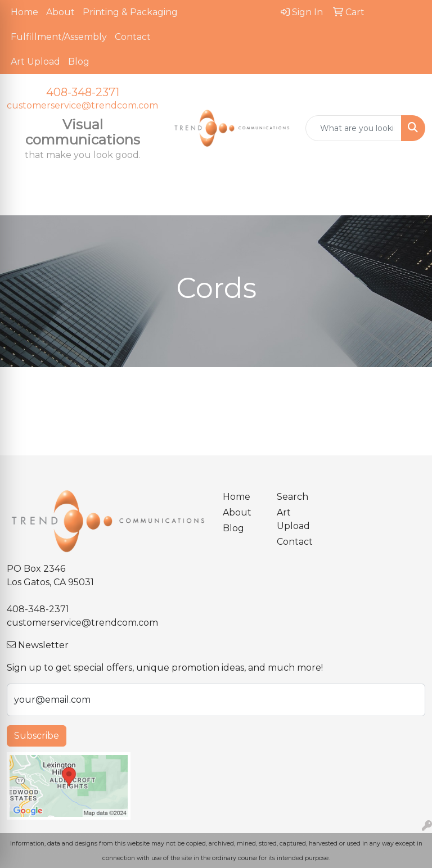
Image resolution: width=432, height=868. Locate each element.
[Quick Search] (354, 128)
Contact (133, 37)
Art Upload (35, 62)
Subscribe (37, 736)
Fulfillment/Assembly (59, 37)
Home (24, 12)
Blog (79, 62)
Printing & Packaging (130, 12)
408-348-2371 (83, 92)
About (60, 12)
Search (292, 497)
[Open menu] (409, 199)
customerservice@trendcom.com (82, 105)
